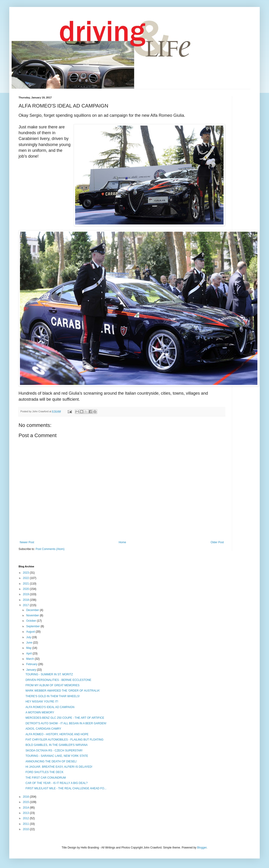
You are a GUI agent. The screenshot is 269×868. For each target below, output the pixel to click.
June (30, 643)
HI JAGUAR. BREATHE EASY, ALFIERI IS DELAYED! (59, 767)
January (32, 670)
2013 (26, 813)
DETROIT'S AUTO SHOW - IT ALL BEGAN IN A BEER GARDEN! (66, 723)
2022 (26, 578)
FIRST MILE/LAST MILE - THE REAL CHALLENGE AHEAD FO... (66, 788)
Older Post (217, 542)
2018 (26, 600)
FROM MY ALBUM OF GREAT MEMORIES (53, 685)
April (29, 653)
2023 (26, 573)
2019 (26, 594)
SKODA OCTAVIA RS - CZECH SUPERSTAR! (54, 751)
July (29, 637)
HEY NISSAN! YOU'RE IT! (42, 702)
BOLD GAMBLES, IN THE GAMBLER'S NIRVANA (57, 745)
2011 (26, 824)
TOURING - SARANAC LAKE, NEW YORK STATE (57, 756)
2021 (26, 584)
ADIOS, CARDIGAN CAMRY (43, 729)
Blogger (202, 848)
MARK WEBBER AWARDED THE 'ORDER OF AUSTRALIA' (63, 691)
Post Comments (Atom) (50, 549)
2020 (26, 589)
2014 (26, 808)
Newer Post (27, 542)
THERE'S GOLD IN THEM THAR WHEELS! (53, 696)
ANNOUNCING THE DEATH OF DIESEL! (51, 761)
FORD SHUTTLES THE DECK (45, 772)
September (33, 626)
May (29, 648)
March (30, 659)
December (33, 610)
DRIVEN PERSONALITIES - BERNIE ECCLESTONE (58, 680)
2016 (26, 797)
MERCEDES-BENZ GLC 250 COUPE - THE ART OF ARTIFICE (65, 718)
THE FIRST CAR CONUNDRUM (46, 778)
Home (122, 542)
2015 (26, 802)
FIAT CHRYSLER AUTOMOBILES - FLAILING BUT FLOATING (64, 740)
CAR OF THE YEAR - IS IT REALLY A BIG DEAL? (57, 783)
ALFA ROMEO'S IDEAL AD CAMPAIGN (50, 707)
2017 (26, 605)
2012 (26, 818)
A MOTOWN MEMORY (40, 712)
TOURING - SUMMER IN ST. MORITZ (49, 674)
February (32, 664)
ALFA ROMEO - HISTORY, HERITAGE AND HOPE (57, 734)
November (33, 615)
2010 (26, 829)
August (31, 632)
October (32, 621)
